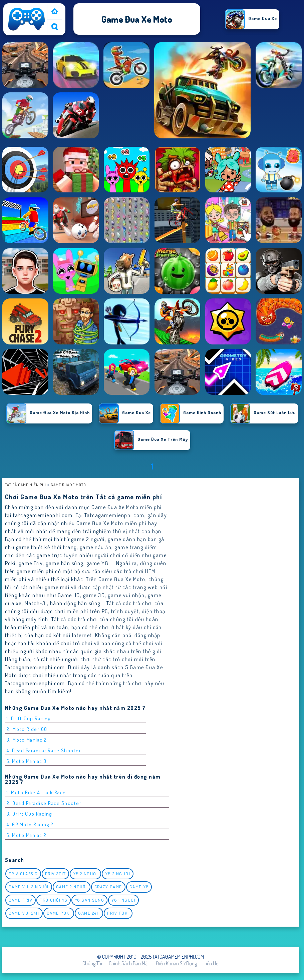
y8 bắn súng (90, 900)
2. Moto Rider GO (27, 729)
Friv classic (23, 874)
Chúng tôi (92, 963)
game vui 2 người (29, 887)
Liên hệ (211, 963)
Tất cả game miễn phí (26, 485)
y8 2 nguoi (85, 874)
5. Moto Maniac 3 (27, 761)
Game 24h (89, 913)
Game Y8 (139, 887)
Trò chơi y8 (54, 900)
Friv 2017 (56, 874)
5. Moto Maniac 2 (27, 835)
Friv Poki (118, 913)
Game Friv (21, 900)
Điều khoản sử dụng (176, 963)
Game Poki (59, 913)
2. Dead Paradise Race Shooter (44, 803)
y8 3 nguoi (118, 874)
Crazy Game (108, 887)
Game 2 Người (72, 887)
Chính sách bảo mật (129, 963)
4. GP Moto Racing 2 (30, 824)
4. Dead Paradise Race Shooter (44, 750)
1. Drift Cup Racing (29, 718)
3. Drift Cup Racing (29, 814)
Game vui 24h (24, 913)
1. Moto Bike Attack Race (36, 792)
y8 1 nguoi (123, 900)
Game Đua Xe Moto (68, 485)
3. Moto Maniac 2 (27, 740)
